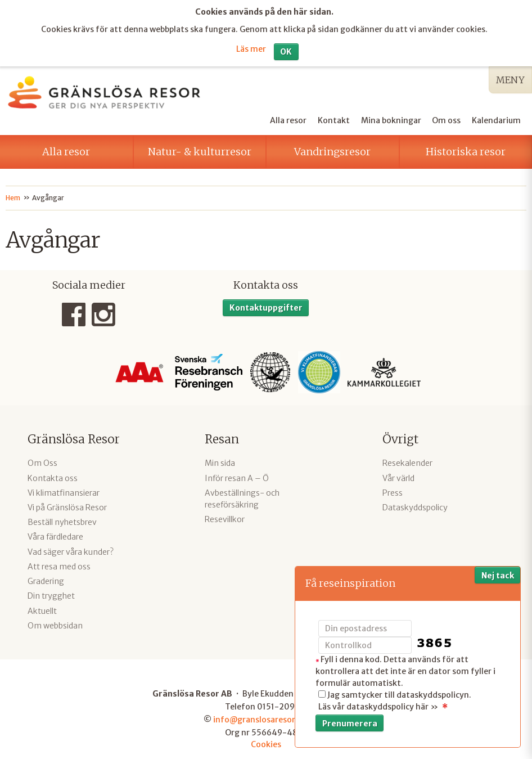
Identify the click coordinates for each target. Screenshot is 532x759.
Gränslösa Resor (74, 437)
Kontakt (334, 118)
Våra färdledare (55, 535)
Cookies (266, 742)
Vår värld (398, 476)
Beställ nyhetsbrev (62, 520)
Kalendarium (496, 118)
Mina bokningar (391, 118)
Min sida (220, 461)
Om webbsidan (55, 623)
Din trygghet (51, 594)
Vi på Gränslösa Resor (67, 505)
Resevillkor (225, 517)
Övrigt (400, 437)
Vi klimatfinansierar (64, 491)
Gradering (46, 579)
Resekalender (407, 461)
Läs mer (251, 47)
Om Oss (42, 461)
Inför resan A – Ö (237, 476)
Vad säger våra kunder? (71, 550)
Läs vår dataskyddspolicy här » (378, 707)
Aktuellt (42, 608)
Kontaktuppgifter (266, 305)
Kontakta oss (53, 476)
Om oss (446, 118)
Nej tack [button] (498, 576)
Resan (222, 437)
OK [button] (286, 50)
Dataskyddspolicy (415, 505)
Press (393, 491)
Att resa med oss (59, 564)
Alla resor (288, 118)
